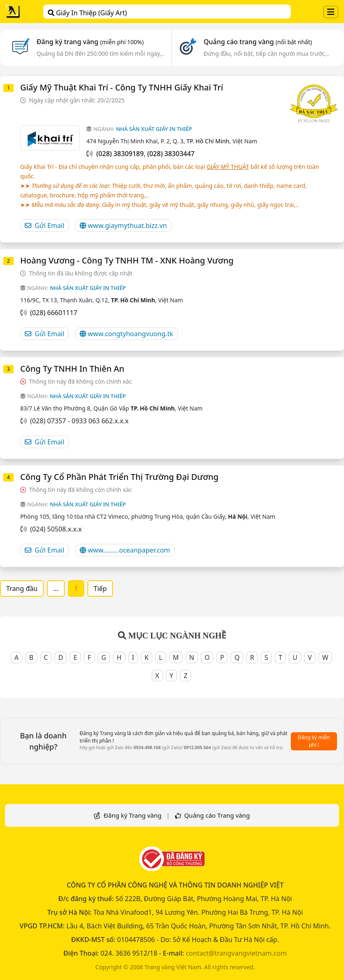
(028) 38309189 (120, 154)
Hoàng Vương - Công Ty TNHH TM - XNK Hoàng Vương (127, 260)
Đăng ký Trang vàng (132, 815)
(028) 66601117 (54, 313)
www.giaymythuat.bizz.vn (123, 225)
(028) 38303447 (171, 154)
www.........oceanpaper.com (125, 550)
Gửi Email (45, 225)
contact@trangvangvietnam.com (236, 953)
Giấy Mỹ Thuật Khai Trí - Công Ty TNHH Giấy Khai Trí (122, 87)
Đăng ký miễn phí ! (314, 741)
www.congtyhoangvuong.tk (126, 334)
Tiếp (100, 588)
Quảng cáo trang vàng (258, 42)
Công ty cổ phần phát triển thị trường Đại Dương (119, 477)
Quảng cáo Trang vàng (217, 815)
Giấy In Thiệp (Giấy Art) (87, 13)
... (56, 588)
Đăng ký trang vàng (90, 42)
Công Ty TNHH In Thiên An (72, 369)
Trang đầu (22, 588)
